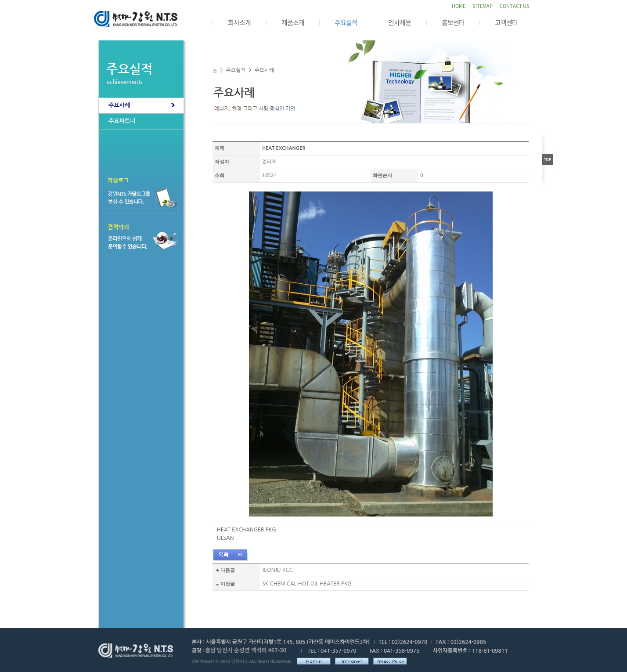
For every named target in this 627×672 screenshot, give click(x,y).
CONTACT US (515, 6)
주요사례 (119, 105)
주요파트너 (122, 121)
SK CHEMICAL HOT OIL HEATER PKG (307, 584)
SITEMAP (483, 6)
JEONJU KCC (277, 570)
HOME (459, 6)
